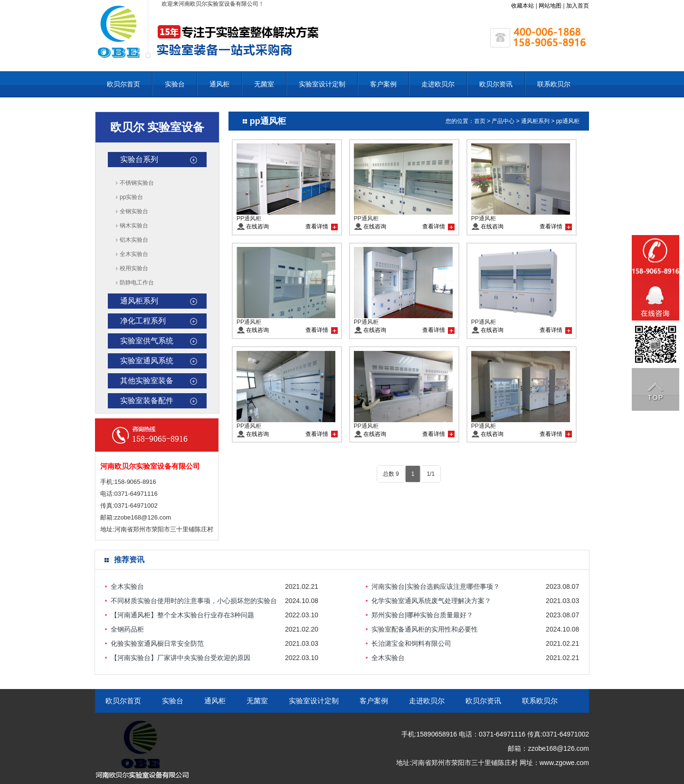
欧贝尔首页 (123, 84)
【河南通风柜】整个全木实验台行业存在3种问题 (182, 615)
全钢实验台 (134, 211)
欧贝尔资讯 (496, 84)
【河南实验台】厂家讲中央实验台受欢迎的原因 (180, 658)
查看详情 (317, 227)
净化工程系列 (143, 321)
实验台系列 (139, 159)
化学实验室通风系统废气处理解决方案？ (431, 601)
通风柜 (219, 84)
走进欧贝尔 (438, 84)
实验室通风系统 (147, 361)
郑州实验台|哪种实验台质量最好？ (422, 615)
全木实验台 (134, 254)
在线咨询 (257, 227)
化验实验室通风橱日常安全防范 (157, 643)
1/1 (431, 474)
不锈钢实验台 (137, 183)
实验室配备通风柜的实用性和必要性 (425, 629)
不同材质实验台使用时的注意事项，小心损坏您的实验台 (194, 601)
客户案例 (383, 84)
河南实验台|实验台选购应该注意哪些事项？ (436, 586)
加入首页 (578, 6)
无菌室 (264, 84)
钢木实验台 (134, 226)
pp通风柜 (568, 121)
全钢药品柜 (127, 629)
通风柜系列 (139, 301)
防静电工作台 (137, 283)
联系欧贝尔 (554, 84)
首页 (480, 121)
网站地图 (550, 6)
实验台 (175, 84)
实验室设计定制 (322, 84)
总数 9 (391, 474)
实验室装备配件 (147, 401)
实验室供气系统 (147, 341)
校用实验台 (134, 268)
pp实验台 (131, 197)
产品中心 (503, 121)
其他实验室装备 (147, 381)
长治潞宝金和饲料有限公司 (411, 643)
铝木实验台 (134, 240)
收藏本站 (522, 6)
